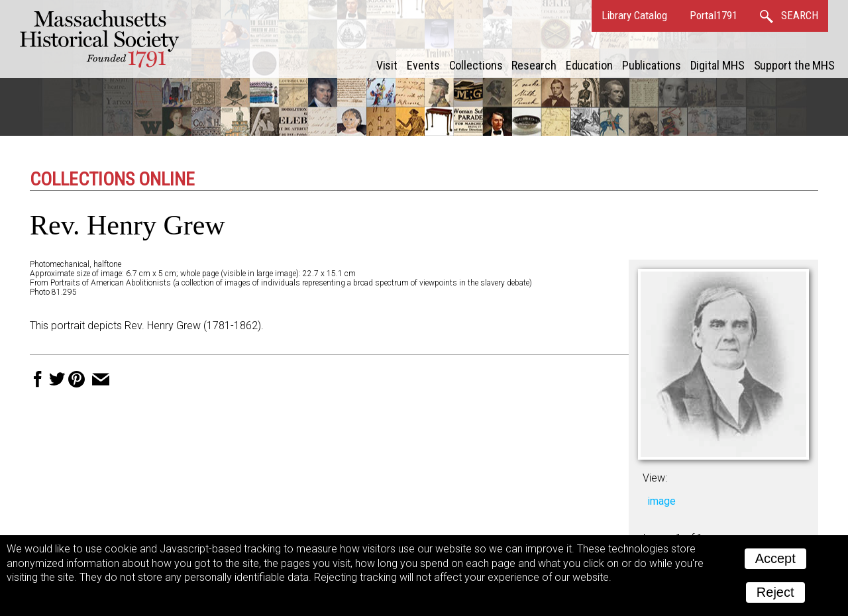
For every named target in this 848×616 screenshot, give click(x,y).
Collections (476, 65)
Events (423, 65)
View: (655, 478)
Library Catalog (634, 15)
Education (589, 65)
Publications (652, 65)
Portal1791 (714, 15)
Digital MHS (717, 65)
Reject (775, 592)
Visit (387, 65)
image (662, 501)
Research (534, 65)
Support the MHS (795, 65)
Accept (775, 558)
